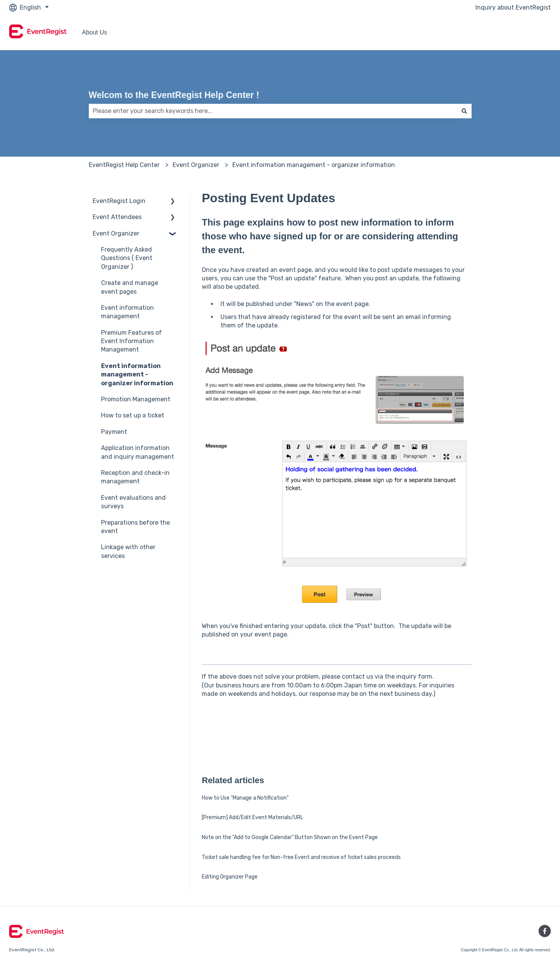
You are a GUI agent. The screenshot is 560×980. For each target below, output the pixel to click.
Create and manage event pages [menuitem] (130, 287)
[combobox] (273, 111)
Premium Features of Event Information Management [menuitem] (131, 341)
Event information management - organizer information (314, 165)
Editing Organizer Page (230, 877)
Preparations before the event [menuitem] (136, 527)
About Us (95, 32)
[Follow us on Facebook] (545, 931)
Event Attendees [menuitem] (117, 217)
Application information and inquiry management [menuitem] (138, 452)
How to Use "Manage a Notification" (245, 798)
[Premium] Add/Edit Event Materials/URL (252, 817)
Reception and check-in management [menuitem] (135, 477)
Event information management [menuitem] (127, 312)
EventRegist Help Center (124, 165)
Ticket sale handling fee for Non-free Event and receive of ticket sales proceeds (301, 857)
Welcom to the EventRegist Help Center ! (174, 95)
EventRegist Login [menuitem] (119, 201)
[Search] (464, 111)
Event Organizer (196, 165)
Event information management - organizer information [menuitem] (137, 375)
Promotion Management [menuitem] (136, 399)
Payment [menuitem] (114, 432)
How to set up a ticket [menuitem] (133, 415)
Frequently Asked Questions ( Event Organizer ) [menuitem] (127, 258)
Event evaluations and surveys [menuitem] (133, 502)
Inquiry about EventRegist (513, 7)
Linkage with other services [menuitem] (128, 551)
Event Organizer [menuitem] (116, 233)
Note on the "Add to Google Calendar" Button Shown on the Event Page (290, 837)
